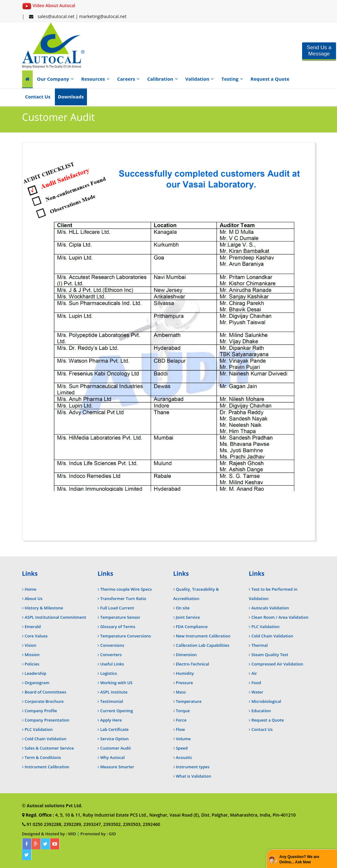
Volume (183, 739)
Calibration (162, 79)
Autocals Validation (270, 608)
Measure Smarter (117, 767)
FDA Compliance (192, 627)
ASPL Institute (114, 692)
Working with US (116, 683)
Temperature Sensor (120, 617)
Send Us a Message (319, 51)
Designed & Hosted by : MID (49, 834)
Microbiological (266, 701)
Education (261, 711)
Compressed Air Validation (277, 664)
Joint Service (188, 617)
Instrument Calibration (47, 767)
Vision (31, 645)
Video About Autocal (49, 5)
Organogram (37, 683)
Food (256, 683)
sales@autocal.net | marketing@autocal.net (78, 16)
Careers (128, 79)
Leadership (36, 673)
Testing (232, 79)
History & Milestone (44, 608)
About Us (34, 599)
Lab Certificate (114, 729)
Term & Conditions (43, 757)
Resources (96, 79)
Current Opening (116, 711)
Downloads (71, 97)
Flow (180, 729)
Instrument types (193, 767)
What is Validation (193, 776)
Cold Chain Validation (46, 739)
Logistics (108, 673)
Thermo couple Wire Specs (126, 589)
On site (183, 608)
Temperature (189, 701)
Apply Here (111, 720)
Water (257, 692)
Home (31, 589)
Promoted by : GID (98, 834)
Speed (182, 748)
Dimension (186, 655)
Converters (111, 655)
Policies (32, 664)
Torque (183, 711)
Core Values (36, 636)
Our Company (55, 79)
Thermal (259, 645)
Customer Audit (116, 748)
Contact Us (38, 97)
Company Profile (41, 711)
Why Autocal (112, 757)
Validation (200, 79)
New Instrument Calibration (203, 636)
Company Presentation (47, 720)
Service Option (114, 739)
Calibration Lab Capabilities (203, 645)
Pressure (184, 683)
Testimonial (111, 701)
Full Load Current (117, 608)
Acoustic (184, 757)
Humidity (185, 673)
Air (254, 673)
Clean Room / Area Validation (280, 617)
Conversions (112, 645)
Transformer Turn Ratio (123, 599)
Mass (181, 692)
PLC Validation (39, 729)
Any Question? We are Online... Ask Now (299, 859)
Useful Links (112, 664)
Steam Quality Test (270, 655)
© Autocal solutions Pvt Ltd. (52, 806)
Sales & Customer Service (49, 748)
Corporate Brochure (44, 701)
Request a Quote (270, 79)
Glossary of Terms (118, 627)
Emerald (33, 627)
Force (181, 720)
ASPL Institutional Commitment (55, 617)
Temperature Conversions (125, 636)
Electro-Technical (193, 664)
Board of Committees (45, 692)
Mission (32, 655)
